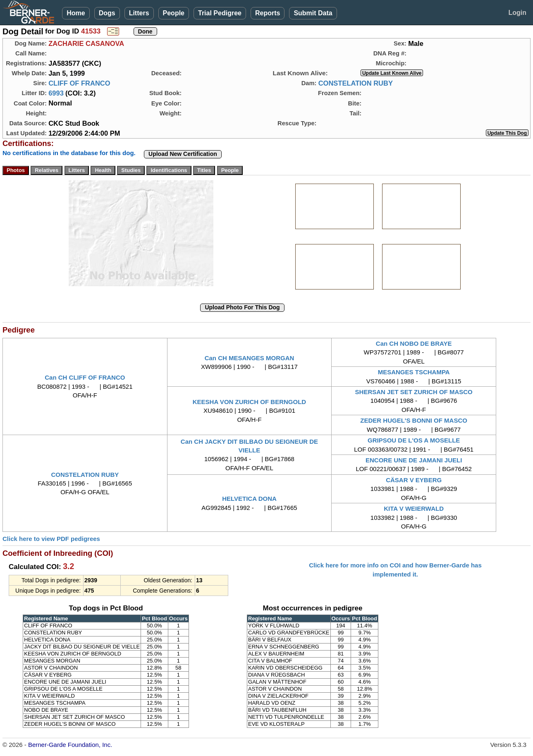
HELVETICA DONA (249, 499)
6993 (56, 93)
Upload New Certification (183, 154)
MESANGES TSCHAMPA (414, 372)
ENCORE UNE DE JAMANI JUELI (414, 460)
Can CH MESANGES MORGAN (250, 358)
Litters (139, 13)
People (174, 13)
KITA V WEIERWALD (414, 508)
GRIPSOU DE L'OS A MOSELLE (414, 440)
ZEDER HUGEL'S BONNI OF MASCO (414, 420)
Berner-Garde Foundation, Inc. (70, 745)
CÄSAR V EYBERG (414, 480)
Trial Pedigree (220, 13)
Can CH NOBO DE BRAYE (414, 343)
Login (517, 13)
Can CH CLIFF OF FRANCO (85, 377)
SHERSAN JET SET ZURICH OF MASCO (414, 392)
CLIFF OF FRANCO (79, 83)
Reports (268, 13)
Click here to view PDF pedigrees (51, 539)
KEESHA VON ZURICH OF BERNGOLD (249, 402)
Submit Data (313, 13)
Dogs (107, 13)
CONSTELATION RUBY (356, 83)
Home (76, 13)
